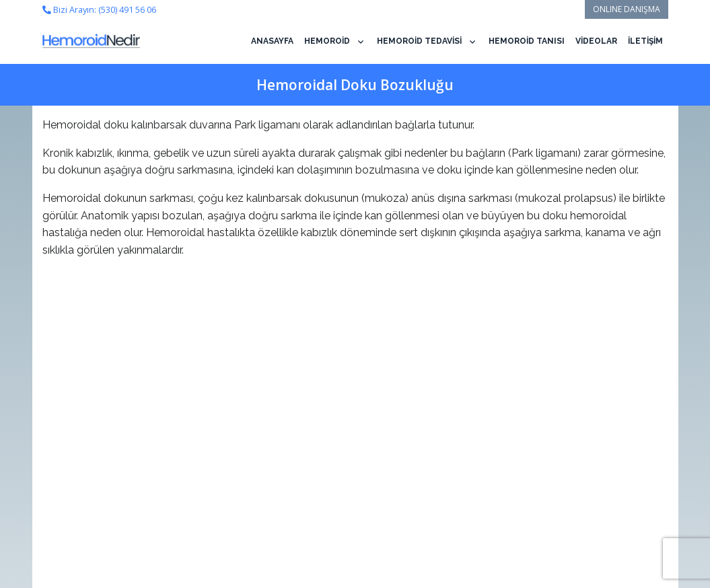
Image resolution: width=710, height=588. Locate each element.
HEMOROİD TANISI (527, 41)
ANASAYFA (272, 41)
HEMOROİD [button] (327, 41)
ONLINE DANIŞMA (627, 9)
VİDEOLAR (596, 41)
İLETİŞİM (645, 41)
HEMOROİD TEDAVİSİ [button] (419, 41)
